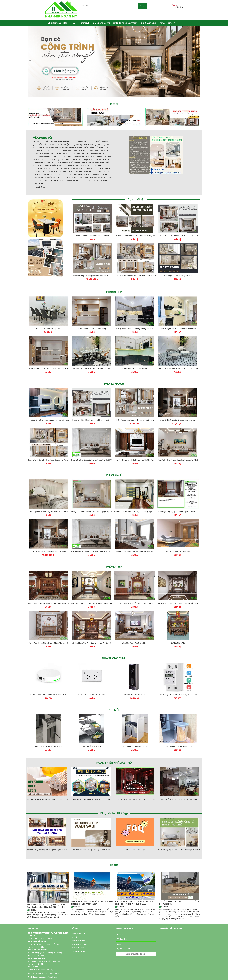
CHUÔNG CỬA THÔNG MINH (135, 687)
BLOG (162, 23)
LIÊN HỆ (172, 23)
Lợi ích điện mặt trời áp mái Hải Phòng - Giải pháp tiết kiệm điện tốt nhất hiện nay (92, 903)
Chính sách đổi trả (78, 948)
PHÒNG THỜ (114, 567)
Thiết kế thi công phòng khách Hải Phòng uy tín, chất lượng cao (178, 452)
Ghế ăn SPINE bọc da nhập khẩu (49, 321)
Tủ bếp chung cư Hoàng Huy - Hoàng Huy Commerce (49, 361)
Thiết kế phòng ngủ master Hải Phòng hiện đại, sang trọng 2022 (135, 544)
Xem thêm (40, 187)
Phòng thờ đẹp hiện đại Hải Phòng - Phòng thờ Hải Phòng (135, 595)
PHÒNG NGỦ (114, 475)
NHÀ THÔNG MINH (148, 23)
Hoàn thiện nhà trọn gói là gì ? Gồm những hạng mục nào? (92, 791)
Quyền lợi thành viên (78, 941)
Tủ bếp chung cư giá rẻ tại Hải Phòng (92, 321)
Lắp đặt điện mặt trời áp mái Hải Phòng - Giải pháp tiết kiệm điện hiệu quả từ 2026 (134, 903)
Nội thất (85, 23)
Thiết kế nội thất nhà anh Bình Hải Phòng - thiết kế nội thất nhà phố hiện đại (179, 228)
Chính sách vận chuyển (79, 944)
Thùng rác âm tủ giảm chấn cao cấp (49, 739)
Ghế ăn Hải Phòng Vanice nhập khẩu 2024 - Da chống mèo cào (178, 361)
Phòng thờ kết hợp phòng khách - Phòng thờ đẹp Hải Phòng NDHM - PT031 (49, 635)
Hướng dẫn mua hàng (79, 933)
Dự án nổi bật (136, 199)
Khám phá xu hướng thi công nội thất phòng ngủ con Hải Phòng (135, 504)
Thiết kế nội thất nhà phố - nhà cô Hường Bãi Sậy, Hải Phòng (136, 228)
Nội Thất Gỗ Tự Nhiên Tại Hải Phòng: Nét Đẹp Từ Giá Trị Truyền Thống (48, 842)
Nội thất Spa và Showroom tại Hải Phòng (178, 268)
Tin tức (114, 865)
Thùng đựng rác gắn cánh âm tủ (135, 739)
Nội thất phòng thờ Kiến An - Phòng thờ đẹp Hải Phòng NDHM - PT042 (178, 595)
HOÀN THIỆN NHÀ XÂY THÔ (114, 763)
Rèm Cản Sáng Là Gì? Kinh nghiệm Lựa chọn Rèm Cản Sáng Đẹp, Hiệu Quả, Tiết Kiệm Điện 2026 (46, 907)
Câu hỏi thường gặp (78, 951)
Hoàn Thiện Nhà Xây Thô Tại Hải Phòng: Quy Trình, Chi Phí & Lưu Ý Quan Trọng (48, 791)
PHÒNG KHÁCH (114, 384)
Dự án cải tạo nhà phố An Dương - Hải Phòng (93, 228)
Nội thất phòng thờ (178, 635)
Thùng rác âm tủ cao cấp (92, 739)
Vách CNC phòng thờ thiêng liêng (135, 635)
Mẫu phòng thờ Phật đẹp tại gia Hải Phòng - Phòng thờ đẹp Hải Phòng (92, 595)
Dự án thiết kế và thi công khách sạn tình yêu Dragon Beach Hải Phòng (136, 791)
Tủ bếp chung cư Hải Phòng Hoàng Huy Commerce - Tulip (178, 321)
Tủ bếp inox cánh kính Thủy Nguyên (135, 361)
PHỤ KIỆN (114, 710)
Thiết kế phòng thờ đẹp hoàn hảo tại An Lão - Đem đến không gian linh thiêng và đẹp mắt (49, 595)
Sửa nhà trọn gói (101, 23)
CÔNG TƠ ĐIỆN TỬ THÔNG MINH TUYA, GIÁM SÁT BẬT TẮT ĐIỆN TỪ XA (178, 687)
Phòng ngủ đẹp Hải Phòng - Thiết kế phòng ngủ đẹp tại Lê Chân (92, 504)
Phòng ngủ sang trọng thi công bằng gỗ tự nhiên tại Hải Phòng (178, 504)
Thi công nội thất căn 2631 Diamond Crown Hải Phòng (49, 412)
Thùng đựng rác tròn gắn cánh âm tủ (178, 739)
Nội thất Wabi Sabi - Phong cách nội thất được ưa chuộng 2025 (92, 842)
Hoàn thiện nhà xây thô (125, 23)
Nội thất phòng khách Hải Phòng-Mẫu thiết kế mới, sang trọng (135, 452)
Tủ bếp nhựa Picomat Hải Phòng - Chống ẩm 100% (135, 321)
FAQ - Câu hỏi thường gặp (136, 842)
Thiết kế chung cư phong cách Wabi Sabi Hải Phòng (93, 268)
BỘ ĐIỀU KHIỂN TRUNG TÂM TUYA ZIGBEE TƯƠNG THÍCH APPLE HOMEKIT (49, 687)
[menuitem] (85, 23)
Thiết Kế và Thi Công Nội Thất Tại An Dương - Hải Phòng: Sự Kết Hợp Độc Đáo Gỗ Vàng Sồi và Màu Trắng (136, 268)
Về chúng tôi (43, 138)
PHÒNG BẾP (114, 292)
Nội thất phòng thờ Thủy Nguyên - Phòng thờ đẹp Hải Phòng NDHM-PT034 (92, 635)
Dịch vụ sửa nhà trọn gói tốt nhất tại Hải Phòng (180, 791)
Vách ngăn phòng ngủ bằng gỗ (178, 544)
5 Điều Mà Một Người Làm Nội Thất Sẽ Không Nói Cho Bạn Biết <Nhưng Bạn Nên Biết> (180, 842)
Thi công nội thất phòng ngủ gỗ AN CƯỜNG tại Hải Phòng (49, 504)
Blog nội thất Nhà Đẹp (114, 813)
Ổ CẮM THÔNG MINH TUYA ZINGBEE (92, 687)
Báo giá (74, 937)
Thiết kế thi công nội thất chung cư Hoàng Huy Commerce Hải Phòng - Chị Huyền (178, 412)
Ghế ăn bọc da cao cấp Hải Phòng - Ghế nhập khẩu (92, 361)
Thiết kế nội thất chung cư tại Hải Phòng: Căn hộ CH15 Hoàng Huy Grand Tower (92, 452)
